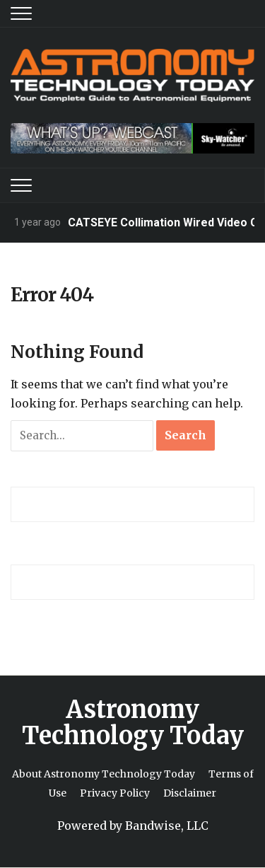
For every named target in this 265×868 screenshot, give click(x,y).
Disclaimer (190, 793)
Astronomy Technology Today (133, 723)
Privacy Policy (115, 793)
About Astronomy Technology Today (104, 774)
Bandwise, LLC (167, 826)
